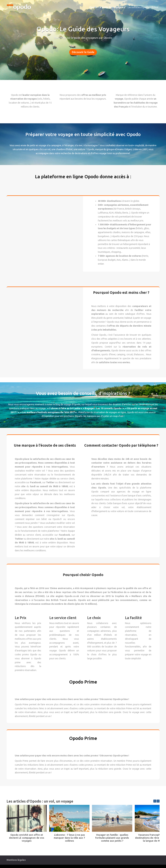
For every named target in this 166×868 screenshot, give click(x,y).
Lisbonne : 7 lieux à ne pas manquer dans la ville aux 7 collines (69, 838)
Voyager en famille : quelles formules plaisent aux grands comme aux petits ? (112, 838)
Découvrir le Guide (83, 52)
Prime (155, 7)
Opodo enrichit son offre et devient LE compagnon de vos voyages (27, 838)
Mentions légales (16, 860)
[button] (158, 801)
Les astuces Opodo (138, 7)
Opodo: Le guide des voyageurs (107, 7)
